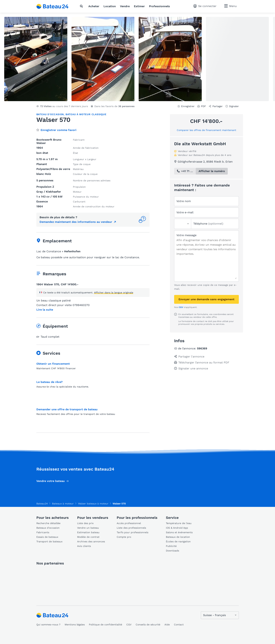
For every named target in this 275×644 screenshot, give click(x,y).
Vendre (125, 6)
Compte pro (124, 537)
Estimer (139, 6)
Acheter (94, 6)
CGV (181, 307)
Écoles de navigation (178, 541)
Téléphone (208, 224)
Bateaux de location (178, 537)
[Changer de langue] (220, 615)
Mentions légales (75, 625)
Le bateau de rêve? (49, 382)
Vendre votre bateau (51, 481)
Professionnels (159, 6)
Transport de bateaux (49, 541)
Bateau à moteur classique (86, 114)
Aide (167, 625)
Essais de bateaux (47, 537)
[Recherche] (82, 6)
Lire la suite (45, 310)
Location (110, 6)
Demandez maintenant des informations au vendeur (76, 222)
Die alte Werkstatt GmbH (200, 144)
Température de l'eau (179, 523)
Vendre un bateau (88, 528)
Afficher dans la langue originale (114, 293)
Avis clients (84, 546)
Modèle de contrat (88, 537)
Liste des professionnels (131, 528)
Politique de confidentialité (106, 625)
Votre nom (184, 201)
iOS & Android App (177, 528)
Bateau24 (42, 504)
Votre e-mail (185, 212)
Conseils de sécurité (148, 625)
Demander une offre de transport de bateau (67, 409)
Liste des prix (85, 523)
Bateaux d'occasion (48, 528)
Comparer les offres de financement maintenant (206, 130)
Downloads (172, 551)
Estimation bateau (88, 532)
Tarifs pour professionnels (132, 532)
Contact (179, 625)
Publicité (171, 546)
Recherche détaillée (48, 523)
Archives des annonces (91, 541)
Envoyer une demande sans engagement (206, 299)
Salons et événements (179, 532)
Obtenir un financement (53, 364)
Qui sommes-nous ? (48, 625)
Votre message (186, 235)
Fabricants (43, 532)
